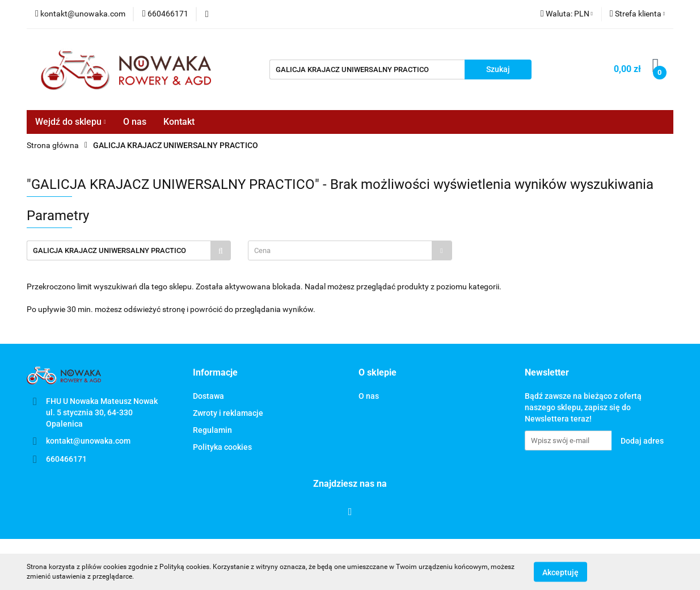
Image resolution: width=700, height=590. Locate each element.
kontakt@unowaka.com (88, 441)
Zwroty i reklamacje (228, 413)
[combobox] (350, 250)
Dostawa (208, 396)
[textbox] (340, 250)
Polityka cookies (222, 447)
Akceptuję (560, 572)
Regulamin (212, 430)
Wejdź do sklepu (71, 122)
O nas (135, 122)
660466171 (66, 459)
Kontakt (179, 122)
